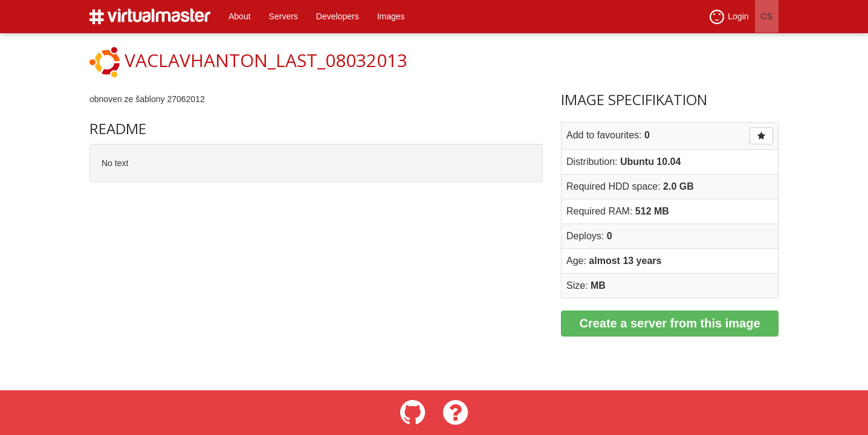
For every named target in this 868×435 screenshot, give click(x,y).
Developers (338, 16)
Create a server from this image (669, 323)
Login (729, 17)
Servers (283, 16)
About (240, 16)
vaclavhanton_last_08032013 (266, 60)
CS (767, 16)
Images (391, 16)
